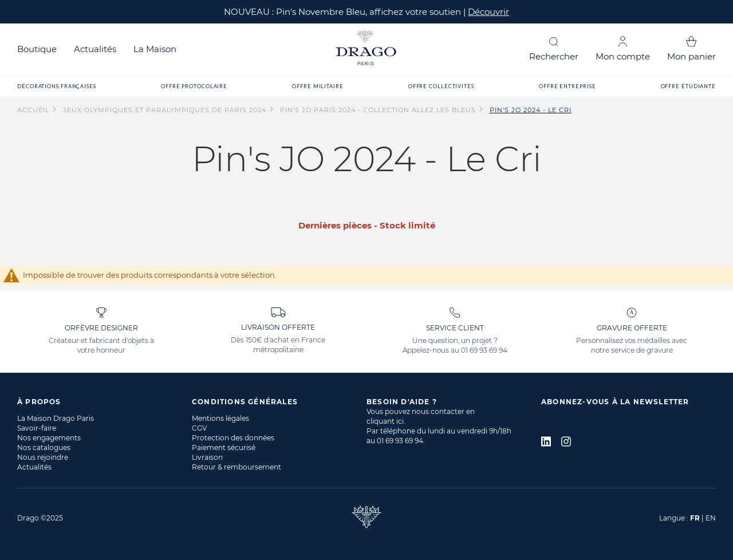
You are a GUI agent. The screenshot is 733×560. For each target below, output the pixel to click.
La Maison (155, 49)
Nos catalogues (44, 447)
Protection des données (233, 438)
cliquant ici (385, 421)
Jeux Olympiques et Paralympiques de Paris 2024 (166, 110)
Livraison (207, 457)
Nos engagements (49, 438)
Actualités (95, 49)
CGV (199, 428)
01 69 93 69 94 (484, 350)
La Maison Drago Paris (56, 418)
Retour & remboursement (237, 467)
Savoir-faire (37, 428)
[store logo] (366, 49)
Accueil (34, 110)
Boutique (37, 49)
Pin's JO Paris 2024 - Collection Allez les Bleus (379, 110)
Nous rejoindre (43, 457)
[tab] (105, 402)
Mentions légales (220, 418)
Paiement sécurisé (224, 447)
